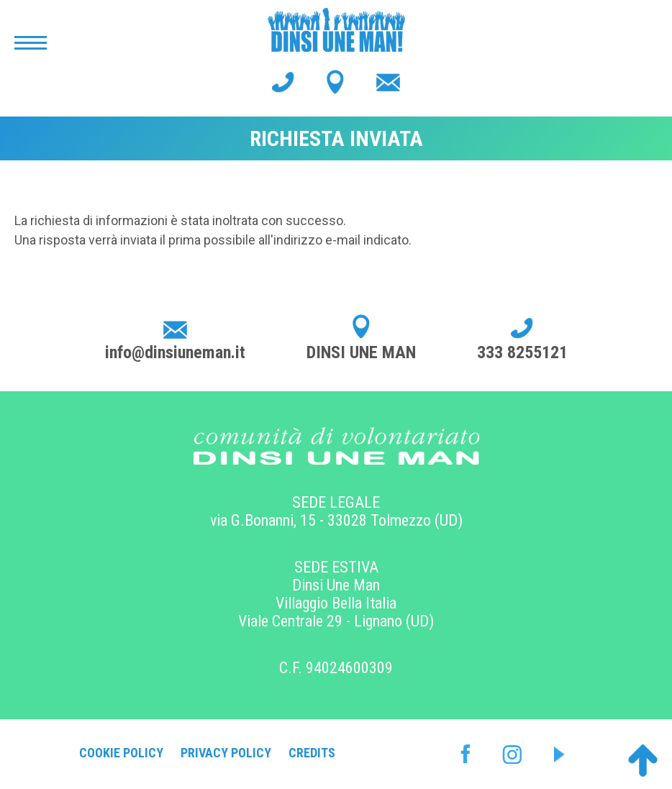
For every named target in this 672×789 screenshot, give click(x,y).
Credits (312, 753)
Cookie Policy (121, 753)
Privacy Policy (226, 753)
